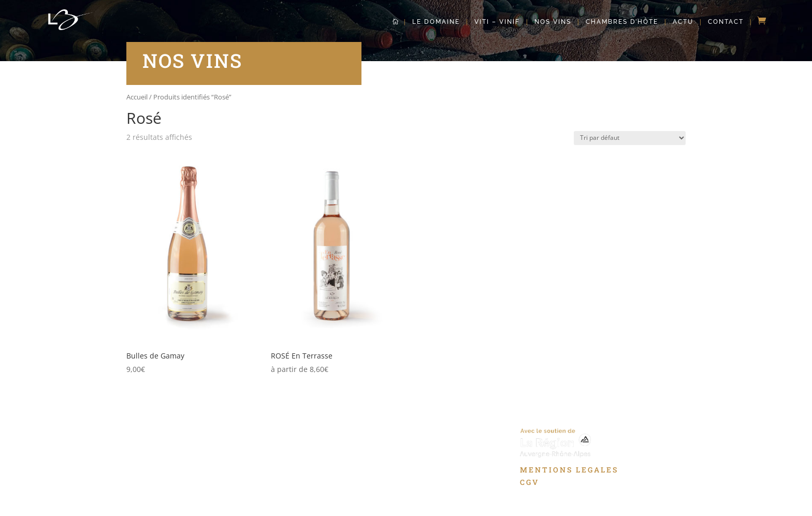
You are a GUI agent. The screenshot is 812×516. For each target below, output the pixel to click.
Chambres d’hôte (622, 22)
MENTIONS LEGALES (569, 470)
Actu (683, 22)
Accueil (137, 97)
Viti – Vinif (497, 22)
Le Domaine (436, 22)
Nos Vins (553, 22)
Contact (726, 22)
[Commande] (630, 138)
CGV (530, 482)
